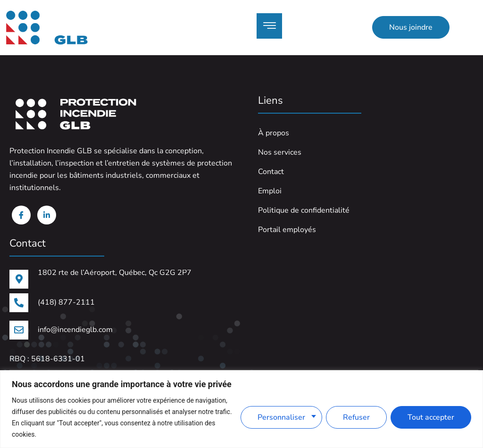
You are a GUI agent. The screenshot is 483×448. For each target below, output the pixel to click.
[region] (241, 409)
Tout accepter (431, 417)
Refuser (356, 417)
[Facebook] (21, 215)
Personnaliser (281, 417)
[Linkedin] (47, 215)
